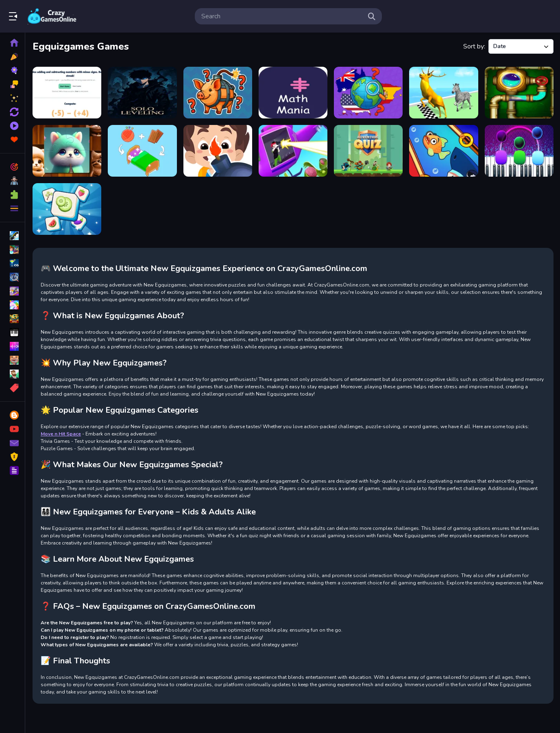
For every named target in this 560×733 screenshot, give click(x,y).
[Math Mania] (293, 93)
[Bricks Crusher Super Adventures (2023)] (218, 151)
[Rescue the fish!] (443, 151)
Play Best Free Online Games (52, 16)
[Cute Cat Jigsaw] (67, 151)
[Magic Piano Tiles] (519, 151)
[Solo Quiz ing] (142, 93)
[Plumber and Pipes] (519, 93)
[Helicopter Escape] (293, 151)
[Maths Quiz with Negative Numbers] (67, 93)
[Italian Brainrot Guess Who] (218, 93)
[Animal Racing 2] (443, 93)
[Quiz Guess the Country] (368, 93)
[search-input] (282, 16)
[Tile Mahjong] (67, 209)
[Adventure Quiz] (368, 151)
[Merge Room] (142, 151)
